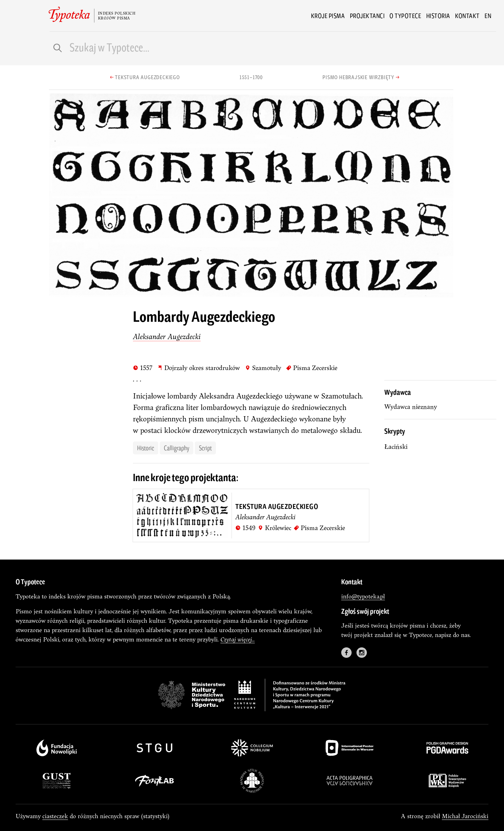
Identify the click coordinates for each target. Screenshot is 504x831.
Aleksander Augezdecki (167, 336)
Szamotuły (263, 368)
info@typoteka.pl (363, 596)
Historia (438, 16)
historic (146, 448)
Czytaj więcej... (238, 639)
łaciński (396, 447)
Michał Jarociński (465, 816)
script (205, 448)
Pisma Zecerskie (312, 368)
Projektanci (367, 16)
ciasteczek (55, 816)
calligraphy (177, 448)
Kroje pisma (328, 16)
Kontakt (467, 16)
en (488, 16)
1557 (143, 368)
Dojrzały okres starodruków (199, 368)
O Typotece (405, 16)
